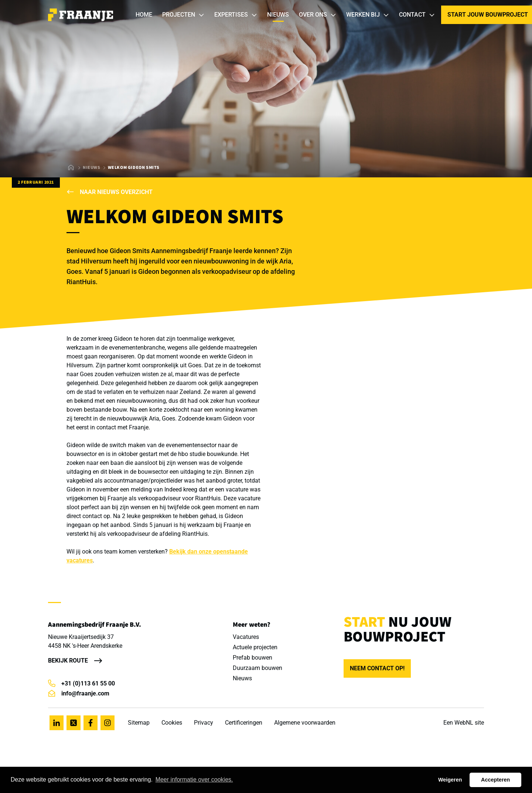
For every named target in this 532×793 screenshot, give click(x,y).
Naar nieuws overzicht (110, 192)
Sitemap (139, 723)
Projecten (183, 15)
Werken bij (368, 15)
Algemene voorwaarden (305, 723)
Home (144, 15)
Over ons (318, 15)
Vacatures (246, 637)
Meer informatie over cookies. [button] (194, 780)
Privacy (204, 723)
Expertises (236, 15)
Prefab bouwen (253, 658)
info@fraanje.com (79, 693)
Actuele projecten (255, 647)
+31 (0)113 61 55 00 (81, 683)
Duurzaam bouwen (258, 668)
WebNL (464, 723)
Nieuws (278, 15)
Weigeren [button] (450, 780)
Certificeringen (244, 723)
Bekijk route (68, 661)
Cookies (172, 723)
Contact (417, 15)
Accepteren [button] (495, 780)
